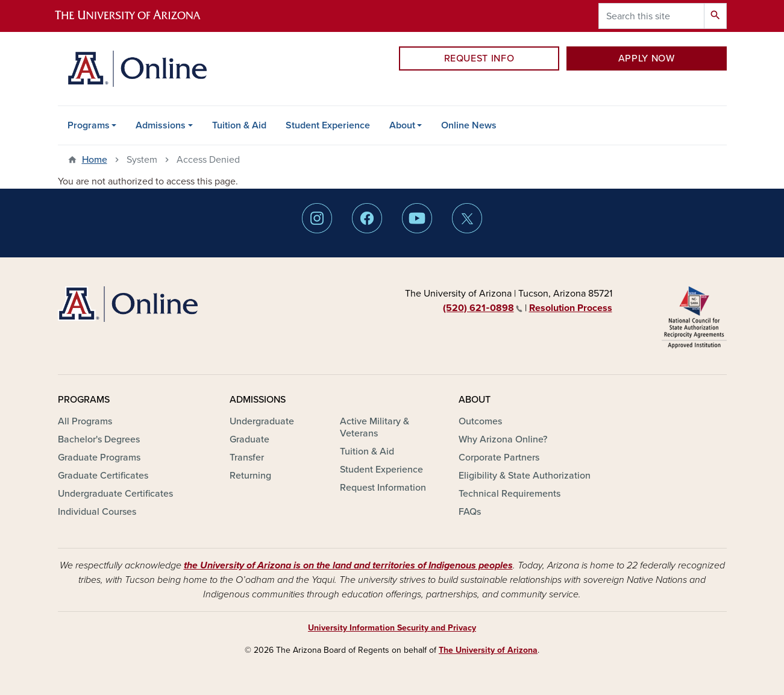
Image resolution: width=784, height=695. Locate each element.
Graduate (249, 439)
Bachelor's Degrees (99, 439)
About (402, 125)
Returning (250, 476)
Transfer (247, 458)
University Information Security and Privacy (392, 628)
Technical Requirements (510, 494)
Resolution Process (571, 308)
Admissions (161, 125)
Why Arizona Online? (503, 439)
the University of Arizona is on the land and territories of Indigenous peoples (348, 565)
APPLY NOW (647, 58)
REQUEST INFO (479, 58)
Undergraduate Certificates (115, 494)
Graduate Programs (99, 458)
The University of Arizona (488, 650)
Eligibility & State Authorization (525, 476)
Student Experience (328, 125)
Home (95, 160)
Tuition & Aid (239, 125)
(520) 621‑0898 (482, 308)
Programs (89, 125)
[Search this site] (651, 16)
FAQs (470, 512)
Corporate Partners (499, 458)
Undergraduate (262, 421)
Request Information (383, 488)
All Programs (85, 421)
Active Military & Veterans (375, 427)
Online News (469, 125)
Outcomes (480, 421)
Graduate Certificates (103, 476)
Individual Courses (97, 512)
